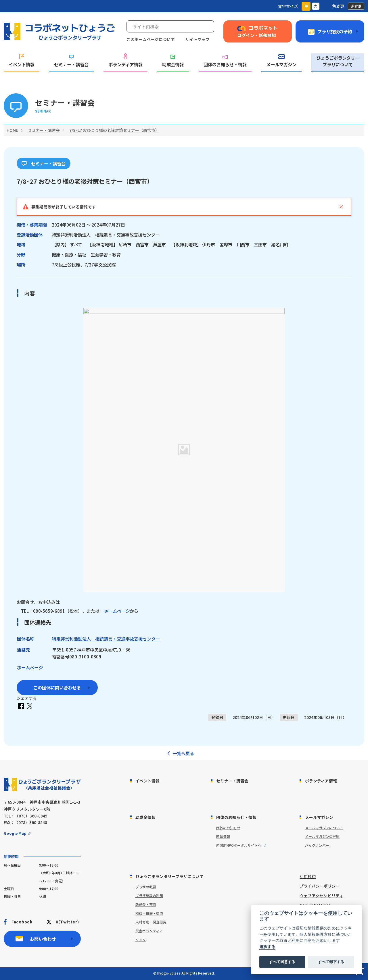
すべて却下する (331, 962)
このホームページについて (151, 39)
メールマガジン (281, 61)
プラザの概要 (146, 887)
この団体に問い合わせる (57, 687)
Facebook (22, 922)
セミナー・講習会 (71, 61)
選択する (267, 947)
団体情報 (223, 836)
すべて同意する (282, 962)
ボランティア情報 (125, 60)
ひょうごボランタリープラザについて (338, 61)
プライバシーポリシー (320, 886)
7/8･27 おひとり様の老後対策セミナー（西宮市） (114, 130)
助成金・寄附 (146, 904)
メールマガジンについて (324, 828)
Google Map (15, 833)
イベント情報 (22, 61)
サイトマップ (198, 39)
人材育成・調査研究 (151, 922)
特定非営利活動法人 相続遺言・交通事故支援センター (106, 639)
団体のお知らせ (228, 828)
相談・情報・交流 (149, 913)
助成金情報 (173, 61)
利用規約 (308, 876)
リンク (141, 940)
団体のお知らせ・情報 (225, 61)
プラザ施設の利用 (149, 895)
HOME (12, 130)
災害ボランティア (149, 931)
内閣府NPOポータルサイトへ (239, 845)
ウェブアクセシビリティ (321, 896)
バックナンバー (317, 845)
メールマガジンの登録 (322, 836)
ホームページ (117, 611)
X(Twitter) (67, 922)
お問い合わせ (43, 939)
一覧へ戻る (183, 753)
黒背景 (356, 6)
